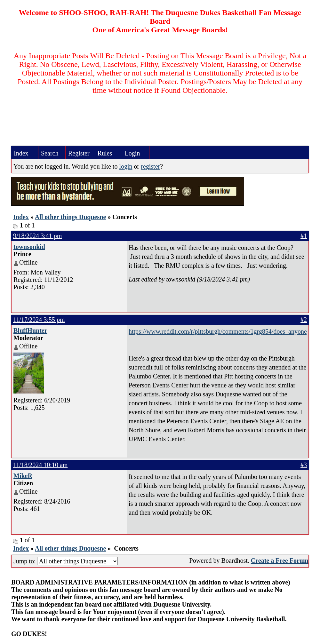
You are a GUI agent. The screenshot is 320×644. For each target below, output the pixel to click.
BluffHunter (30, 330)
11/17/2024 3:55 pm (39, 320)
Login (132, 153)
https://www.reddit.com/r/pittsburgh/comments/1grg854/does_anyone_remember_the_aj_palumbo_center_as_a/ (218, 331)
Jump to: (66, 561)
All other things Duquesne (70, 217)
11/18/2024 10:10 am (40, 465)
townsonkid (29, 247)
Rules (105, 153)
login (126, 166)
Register (79, 153)
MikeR (23, 476)
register (150, 166)
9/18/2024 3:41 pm (37, 236)
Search (50, 153)
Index (21, 153)
